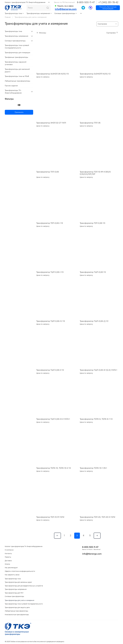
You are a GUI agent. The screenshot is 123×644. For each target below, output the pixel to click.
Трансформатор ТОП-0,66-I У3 (50, 223)
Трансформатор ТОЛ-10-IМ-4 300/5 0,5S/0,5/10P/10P (95, 173)
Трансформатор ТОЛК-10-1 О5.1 (93, 468)
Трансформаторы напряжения (39, 13)
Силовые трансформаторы (66, 13)
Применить (19, 112)
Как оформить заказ (12, 575)
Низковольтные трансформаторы (17, 615)
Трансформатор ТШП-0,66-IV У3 (51, 321)
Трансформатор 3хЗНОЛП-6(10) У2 (95, 74)
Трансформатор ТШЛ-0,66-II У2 (50, 370)
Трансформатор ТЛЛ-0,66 (48, 172)
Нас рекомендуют (11, 568)
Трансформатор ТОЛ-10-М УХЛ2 (50, 517)
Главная (8, 17)
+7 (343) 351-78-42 (108, 2)
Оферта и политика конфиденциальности (20, 571)
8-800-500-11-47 (86, 2)
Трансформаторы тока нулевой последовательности (17, 47)
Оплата (7, 564)
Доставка (8, 561)
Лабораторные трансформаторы (17, 81)
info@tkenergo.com (66, 9)
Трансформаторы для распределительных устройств (24, 586)
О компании (9, 550)
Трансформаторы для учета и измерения (20, 600)
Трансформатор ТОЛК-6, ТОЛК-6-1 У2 (96, 419)
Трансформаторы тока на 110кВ (17, 76)
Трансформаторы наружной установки (16, 63)
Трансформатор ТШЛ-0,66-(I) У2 (94, 321)
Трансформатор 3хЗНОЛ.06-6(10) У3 (52, 74)
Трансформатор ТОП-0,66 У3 (92, 223)
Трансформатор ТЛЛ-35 (90, 123)
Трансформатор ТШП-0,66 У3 (93, 272)
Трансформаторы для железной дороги (17, 70)
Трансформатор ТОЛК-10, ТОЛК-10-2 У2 (54, 468)
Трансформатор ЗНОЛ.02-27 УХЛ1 (51, 123)
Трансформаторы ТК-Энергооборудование (13, 92)
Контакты (8, 554)
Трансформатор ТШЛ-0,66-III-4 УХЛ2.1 (53, 419)
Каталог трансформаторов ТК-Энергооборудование (25, 2)
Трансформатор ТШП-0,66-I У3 (50, 272)
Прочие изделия (11, 86)
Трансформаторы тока (14, 13)
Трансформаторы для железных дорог (18, 582)
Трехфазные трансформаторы (16, 57)
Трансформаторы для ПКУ (14, 593)
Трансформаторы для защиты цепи (17, 607)
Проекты (8, 557)
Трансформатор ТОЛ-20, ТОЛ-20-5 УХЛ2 (97, 517)
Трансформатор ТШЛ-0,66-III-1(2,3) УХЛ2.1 (98, 370)
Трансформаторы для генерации (17, 53)
